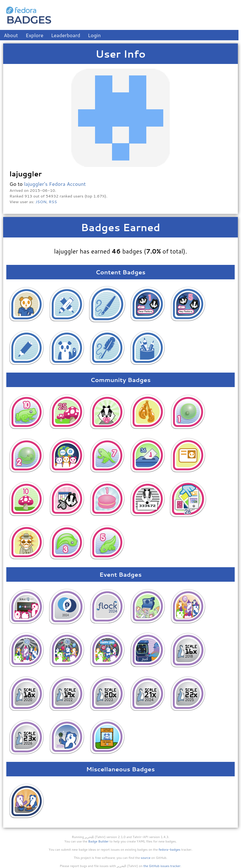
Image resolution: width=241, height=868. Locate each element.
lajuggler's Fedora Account (55, 184)
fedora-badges (170, 849)
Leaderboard (66, 35)
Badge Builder (99, 841)
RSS (53, 202)
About (11, 35)
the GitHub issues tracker (162, 866)
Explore (34, 35)
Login (94, 35)
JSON (41, 202)
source (146, 858)
